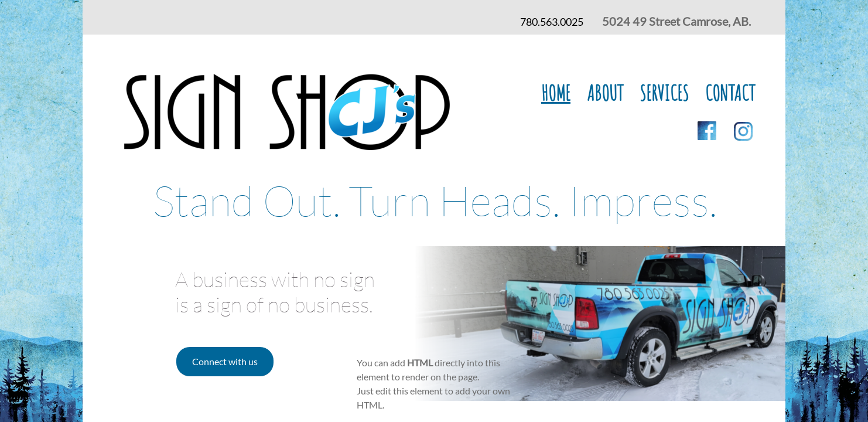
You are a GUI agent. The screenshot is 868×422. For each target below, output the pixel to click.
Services (664, 93)
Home (556, 93)
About (605, 93)
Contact (730, 93)
